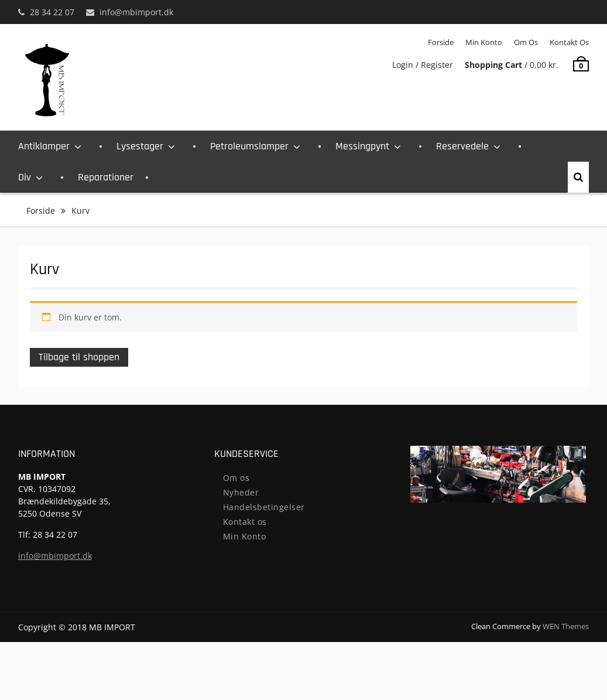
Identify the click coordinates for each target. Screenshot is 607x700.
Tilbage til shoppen (79, 357)
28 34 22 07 (52, 12)
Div (25, 177)
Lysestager (140, 146)
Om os (526, 42)
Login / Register (423, 65)
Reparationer (106, 177)
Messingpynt (362, 146)
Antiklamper (44, 146)
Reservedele (462, 146)
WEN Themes (566, 626)
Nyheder (241, 492)
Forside (441, 42)
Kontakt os (569, 42)
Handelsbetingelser (264, 507)
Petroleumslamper (249, 146)
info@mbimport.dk (136, 12)
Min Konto (484, 42)
